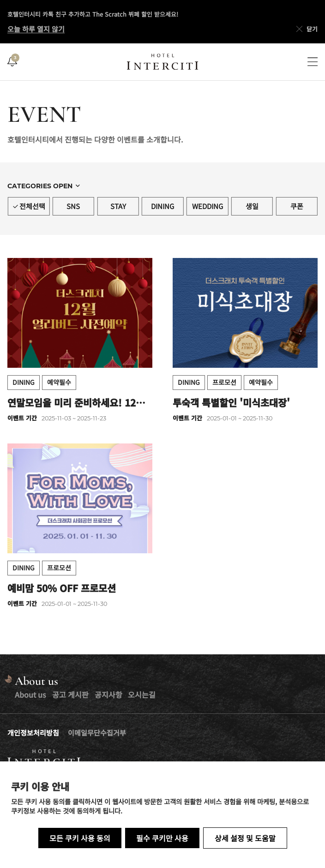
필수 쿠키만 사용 (162, 838)
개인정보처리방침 (33, 733)
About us (30, 694)
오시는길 (142, 694)
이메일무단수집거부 (97, 733)
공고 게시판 (70, 694)
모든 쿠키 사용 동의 (80, 838)
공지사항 (108, 694)
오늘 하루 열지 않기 (36, 29)
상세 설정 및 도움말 (245, 838)
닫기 (306, 29)
